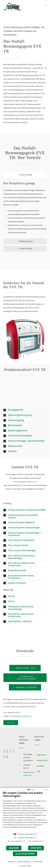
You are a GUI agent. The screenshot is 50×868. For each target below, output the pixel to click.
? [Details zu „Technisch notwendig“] (37, 834)
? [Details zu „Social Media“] (24, 841)
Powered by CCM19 (25, 866)
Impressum (12, 862)
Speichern (36, 848)
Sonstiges (36, 841)
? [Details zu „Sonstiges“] (43, 841)
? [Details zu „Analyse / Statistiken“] (36, 838)
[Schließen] (47, 790)
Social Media (16, 841)
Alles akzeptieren (25, 854)
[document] (25, 811)
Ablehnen (14, 848)
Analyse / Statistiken (25, 838)
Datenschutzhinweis (24, 862)
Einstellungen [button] (38, 862)
